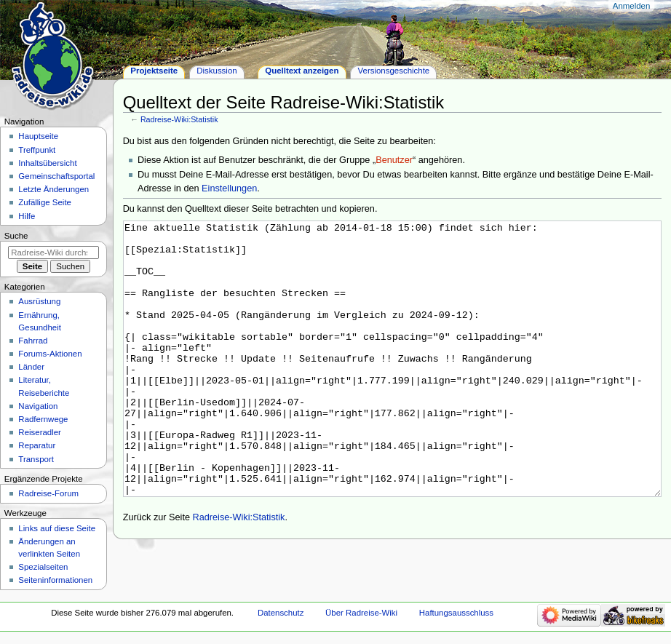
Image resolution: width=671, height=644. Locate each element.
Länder (31, 367)
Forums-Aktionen (50, 354)
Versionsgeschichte (394, 71)
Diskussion (217, 71)
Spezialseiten (43, 567)
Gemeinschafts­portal (56, 176)
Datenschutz (281, 617)
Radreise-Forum (48, 493)
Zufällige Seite (45, 202)
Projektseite (154, 71)
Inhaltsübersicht (47, 163)
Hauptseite (38, 136)
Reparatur (37, 445)
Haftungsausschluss (456, 617)
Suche (16, 236)
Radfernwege (43, 419)
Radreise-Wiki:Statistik (179, 119)
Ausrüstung (39, 301)
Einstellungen (229, 188)
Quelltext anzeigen (302, 71)
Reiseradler (40, 432)
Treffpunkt (37, 150)
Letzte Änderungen (53, 189)
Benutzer (394, 160)
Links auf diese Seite (57, 528)
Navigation (38, 406)
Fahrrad (33, 341)
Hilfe (27, 216)
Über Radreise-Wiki (361, 617)
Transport (36, 459)
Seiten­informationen (55, 580)
